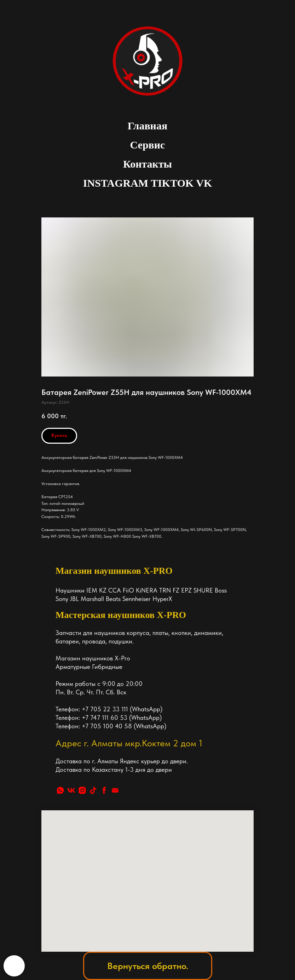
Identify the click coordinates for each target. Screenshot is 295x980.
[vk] (71, 790)
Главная (147, 126)
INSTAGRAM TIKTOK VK (148, 183)
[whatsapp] (60, 790)
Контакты (147, 164)
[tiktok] (93, 790)
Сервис (148, 145)
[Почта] (115, 790)
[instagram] (82, 790)
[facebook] (104, 790)
